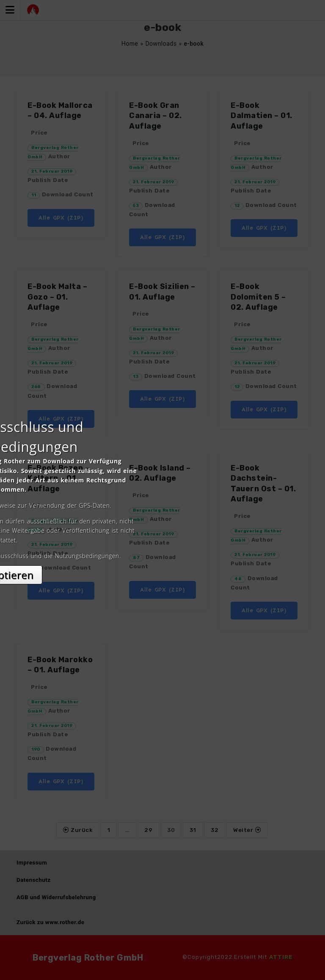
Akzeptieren (163, 565)
